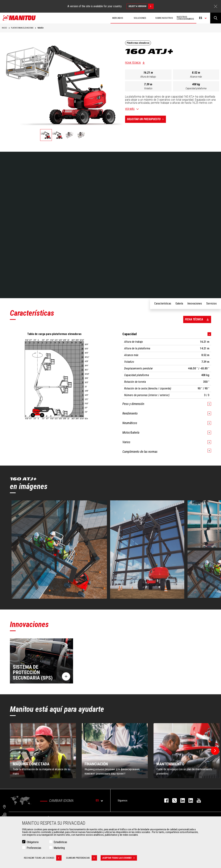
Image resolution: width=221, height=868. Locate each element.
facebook (165, 800)
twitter (173, 800)
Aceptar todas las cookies (120, 858)
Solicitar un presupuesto (146, 119)
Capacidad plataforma (196, 88)
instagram (181, 800)
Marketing (59, 848)
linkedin (189, 800)
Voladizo (148, 88)
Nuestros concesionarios (185, 18)
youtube (197, 800)
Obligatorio (33, 842)
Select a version (141, 6)
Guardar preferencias (82, 858)
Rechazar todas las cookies (43, 858)
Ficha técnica (133, 63)
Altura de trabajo (148, 77)
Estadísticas (60, 842)
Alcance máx (196, 77)
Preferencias (34, 848)
